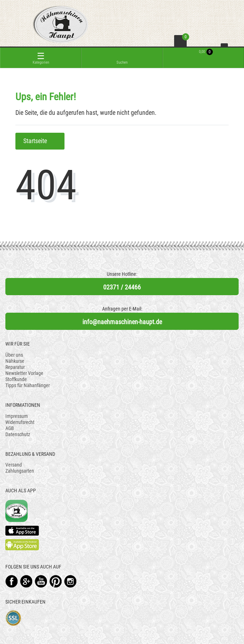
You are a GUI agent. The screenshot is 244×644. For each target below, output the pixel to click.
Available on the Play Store (22, 545)
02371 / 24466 (122, 287)
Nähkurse (15, 361)
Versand (14, 465)
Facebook (12, 581)
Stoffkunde (16, 379)
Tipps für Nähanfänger (28, 385)
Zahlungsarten (20, 471)
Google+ (26, 581)
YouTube (41, 581)
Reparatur (15, 367)
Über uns (14, 355)
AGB (10, 428)
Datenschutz (18, 434)
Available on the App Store (22, 531)
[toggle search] (122, 58)
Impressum (17, 416)
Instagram (70, 581)
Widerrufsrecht (20, 422)
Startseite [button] (40, 141)
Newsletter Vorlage (24, 373)
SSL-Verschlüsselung (13, 618)
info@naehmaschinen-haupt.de (122, 322)
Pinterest (56, 581)
